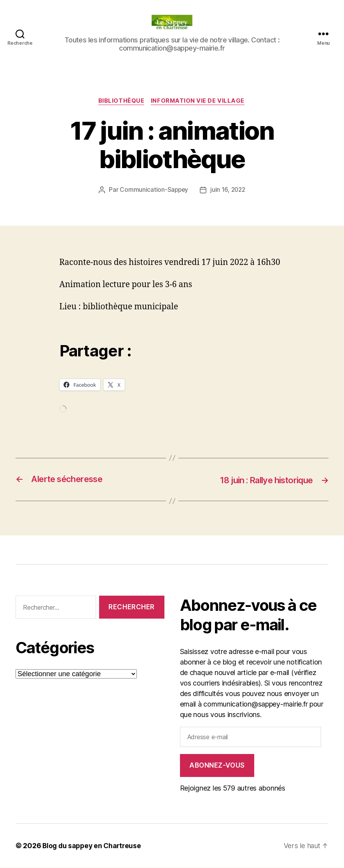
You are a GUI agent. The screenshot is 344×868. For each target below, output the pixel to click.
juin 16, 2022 (229, 191)
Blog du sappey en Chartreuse (93, 846)
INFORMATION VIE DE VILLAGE (199, 102)
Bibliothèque (121, 102)
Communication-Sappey (153, 191)
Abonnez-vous (217, 766)
